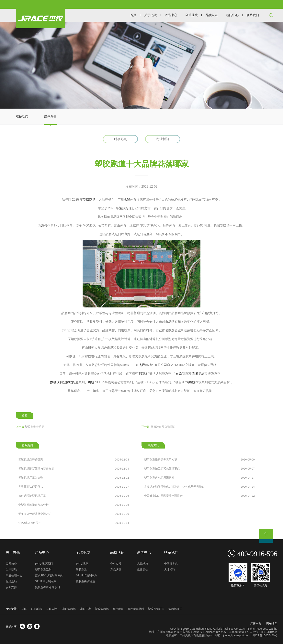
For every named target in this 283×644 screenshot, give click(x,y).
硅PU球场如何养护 (74, 523)
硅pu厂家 (85, 609)
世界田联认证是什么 (74, 487)
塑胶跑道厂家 (156, 609)
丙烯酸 (190, 382)
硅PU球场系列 (44, 564)
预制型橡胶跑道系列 (47, 587)
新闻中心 (232, 15)
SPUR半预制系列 (46, 581)
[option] (141, 65)
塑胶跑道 (89, 200)
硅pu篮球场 (69, 609)
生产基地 (11, 570)
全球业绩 (191, 15)
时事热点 (120, 139)
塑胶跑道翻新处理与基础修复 (74, 469)
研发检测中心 (14, 575)
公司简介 (11, 564)
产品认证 (116, 570)
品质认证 (212, 15)
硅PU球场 (82, 564)
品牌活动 (11, 581)
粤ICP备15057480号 (265, 635)
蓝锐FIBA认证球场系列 (49, 575)
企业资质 (116, 564)
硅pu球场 (37, 609)
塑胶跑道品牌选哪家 (158, 427)
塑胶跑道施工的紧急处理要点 (199, 469)
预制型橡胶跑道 (67, 382)
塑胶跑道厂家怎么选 (74, 478)
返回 (25, 416)
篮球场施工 (175, 609)
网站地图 (272, 623)
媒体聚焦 (50, 116)
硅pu (24, 609)
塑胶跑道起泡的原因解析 (199, 478)
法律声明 (256, 623)
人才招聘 (170, 570)
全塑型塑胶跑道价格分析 (74, 505)
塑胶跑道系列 (43, 570)
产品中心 (171, 15)
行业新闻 (163, 139)
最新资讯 (153, 445)
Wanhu (273, 629)
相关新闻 (27, 445)
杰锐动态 (22, 116)
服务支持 (11, 587)
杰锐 (127, 200)
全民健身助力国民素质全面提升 (199, 496)
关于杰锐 (151, 15)
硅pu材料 (52, 609)
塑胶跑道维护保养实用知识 (199, 460)
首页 (133, 15)
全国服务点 (171, 564)
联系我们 (253, 15)
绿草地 (144, 374)
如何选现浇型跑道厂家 (74, 496)
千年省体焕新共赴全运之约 (74, 514)
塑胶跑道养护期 (30, 427)
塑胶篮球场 (102, 609)
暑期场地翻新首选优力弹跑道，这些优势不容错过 (199, 487)
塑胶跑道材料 (136, 609)
